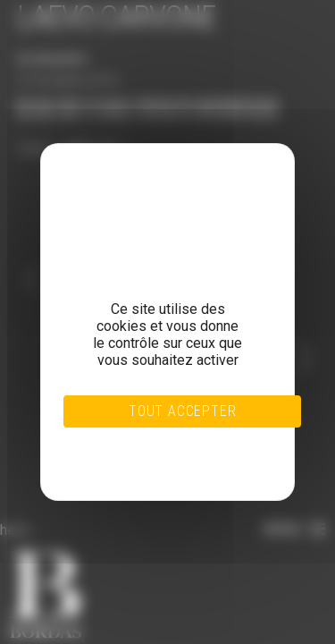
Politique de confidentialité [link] (147, 463)
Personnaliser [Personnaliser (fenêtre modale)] (147, 453)
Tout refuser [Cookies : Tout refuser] (147, 442)
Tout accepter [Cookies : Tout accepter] (182, 411)
